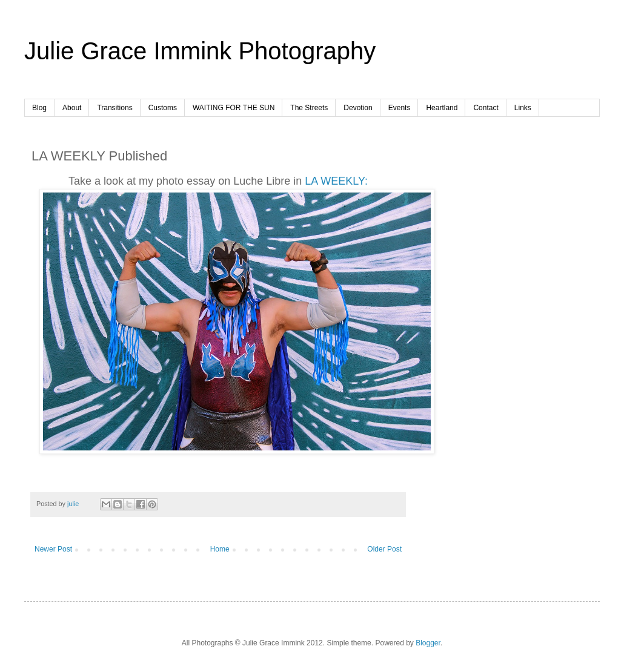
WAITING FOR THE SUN (234, 108)
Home (220, 549)
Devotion (358, 108)
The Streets (309, 108)
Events (400, 108)
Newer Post (53, 549)
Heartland (442, 108)
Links (523, 108)
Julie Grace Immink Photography (200, 51)
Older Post (384, 549)
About (72, 108)
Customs (163, 108)
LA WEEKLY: (336, 181)
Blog (39, 108)
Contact (486, 108)
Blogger (428, 643)
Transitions (115, 108)
